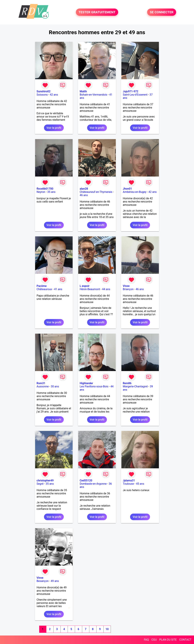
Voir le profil (54, 128)
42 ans (54, 95)
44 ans (106, 289)
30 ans (55, 386)
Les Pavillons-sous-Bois (94, 386)
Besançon (43, 581)
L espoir (84, 286)
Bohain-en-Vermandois (93, 95)
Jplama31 (129, 480)
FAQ (146, 640)
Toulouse (128, 484)
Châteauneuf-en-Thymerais (96, 192)
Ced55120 (86, 480)
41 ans (58, 289)
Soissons (42, 95)
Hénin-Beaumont (90, 289)
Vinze (126, 286)
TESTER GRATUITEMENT (97, 12)
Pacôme (42, 286)
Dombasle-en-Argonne (93, 484)
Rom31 (41, 383)
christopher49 (45, 480)
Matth (83, 91)
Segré (40, 484)
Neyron (41, 192)
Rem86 (127, 383)
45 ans (140, 484)
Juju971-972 (130, 91)
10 (107, 629)
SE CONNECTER (162, 12)
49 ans (55, 581)
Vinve (40, 578)
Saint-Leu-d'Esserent (135, 95)
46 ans (84, 195)
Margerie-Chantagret (135, 386)
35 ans (51, 192)
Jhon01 (127, 189)
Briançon (128, 289)
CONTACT (185, 640)
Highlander (86, 383)
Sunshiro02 (44, 91)
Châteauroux (44, 289)
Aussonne (43, 386)
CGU (154, 640)
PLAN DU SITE (168, 640)
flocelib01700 (45, 189)
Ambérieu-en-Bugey (135, 192)
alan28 (84, 189)
